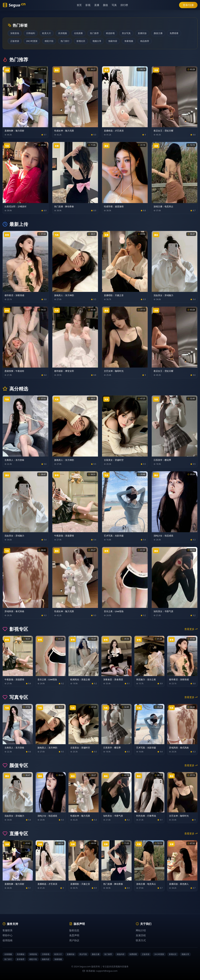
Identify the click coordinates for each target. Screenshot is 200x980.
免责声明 (74, 935)
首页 (81, 5)
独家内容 (113, 41)
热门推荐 (94, 33)
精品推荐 (145, 41)
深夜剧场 (15, 33)
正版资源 (15, 41)
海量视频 (129, 41)
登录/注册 (188, 5)
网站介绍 (141, 930)
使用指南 (7, 940)
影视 (90, 5)
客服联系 (7, 930)
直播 (98, 5)
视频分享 (97, 41)
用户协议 (74, 940)
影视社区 (81, 41)
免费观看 (174, 33)
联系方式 (141, 940)
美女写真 (126, 33)
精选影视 (110, 33)
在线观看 (78, 33)
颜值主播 (158, 33)
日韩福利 (31, 33)
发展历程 (141, 935)
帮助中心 (7, 935)
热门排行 (65, 41)
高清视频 (62, 33)
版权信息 (74, 930)
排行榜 (126, 5)
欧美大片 (47, 33)
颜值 (107, 5)
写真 (116, 5)
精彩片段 (49, 41)
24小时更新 (32, 41)
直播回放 (142, 33)
